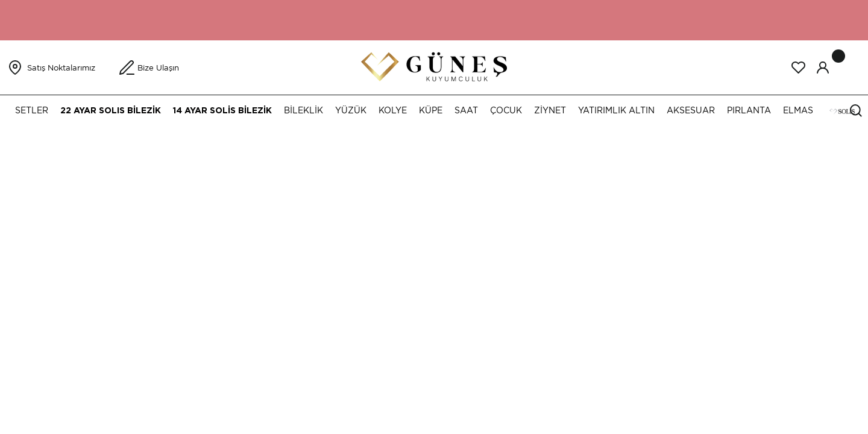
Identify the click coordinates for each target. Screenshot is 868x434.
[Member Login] (823, 68)
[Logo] (434, 67)
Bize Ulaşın (158, 68)
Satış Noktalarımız (61, 68)
